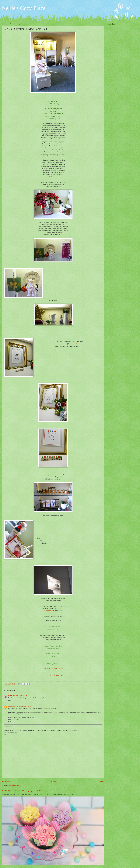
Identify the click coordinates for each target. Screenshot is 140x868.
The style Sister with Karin (53, 669)
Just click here (49, 610)
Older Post (101, 782)
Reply (10, 700)
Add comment (8, 726)
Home (53, 782)
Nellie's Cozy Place (24, 8)
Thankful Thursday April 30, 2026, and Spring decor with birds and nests (25, 791)
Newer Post (6, 782)
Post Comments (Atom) (15, 786)
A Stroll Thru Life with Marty (53, 675)
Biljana (10, 695)
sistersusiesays (12, 706)
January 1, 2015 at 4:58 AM (20, 695)
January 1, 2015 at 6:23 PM (24, 706)
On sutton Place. (75, 344)
